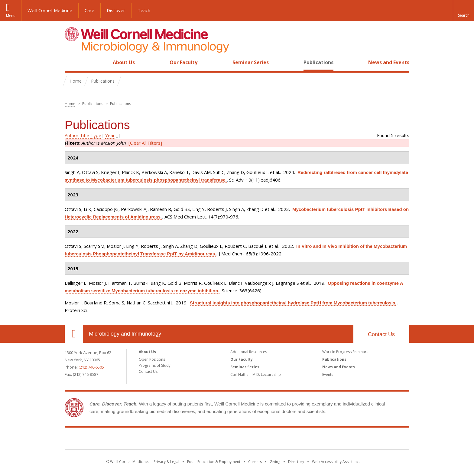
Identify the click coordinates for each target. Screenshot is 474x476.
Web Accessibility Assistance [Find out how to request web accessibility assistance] (336, 462)
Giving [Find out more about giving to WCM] (275, 462)
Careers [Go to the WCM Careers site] (255, 462)
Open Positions (152, 359)
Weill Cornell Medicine (50, 10)
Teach (144, 10)
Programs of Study (155, 365)
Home (71, 62)
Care (89, 10)
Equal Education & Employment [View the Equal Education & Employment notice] (214, 462)
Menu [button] (11, 16)
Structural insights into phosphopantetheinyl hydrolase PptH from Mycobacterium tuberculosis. (293, 303)
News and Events (389, 62)
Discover (116, 10)
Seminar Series (251, 62)
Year (110, 135)
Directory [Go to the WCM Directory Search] (296, 462)
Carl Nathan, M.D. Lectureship (256, 374)
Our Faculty (183, 62)
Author (72, 135)
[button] (463, 11)
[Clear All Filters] (145, 143)
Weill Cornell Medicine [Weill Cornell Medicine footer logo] (237, 440)
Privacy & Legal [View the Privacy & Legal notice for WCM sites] (166, 462)
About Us (124, 62)
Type (96, 135)
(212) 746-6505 (91, 367)
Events (328, 374)
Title (84, 135)
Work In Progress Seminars (345, 352)
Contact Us (381, 334)
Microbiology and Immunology (125, 334)
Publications (318, 62)
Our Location (74, 334)
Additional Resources (249, 352)
